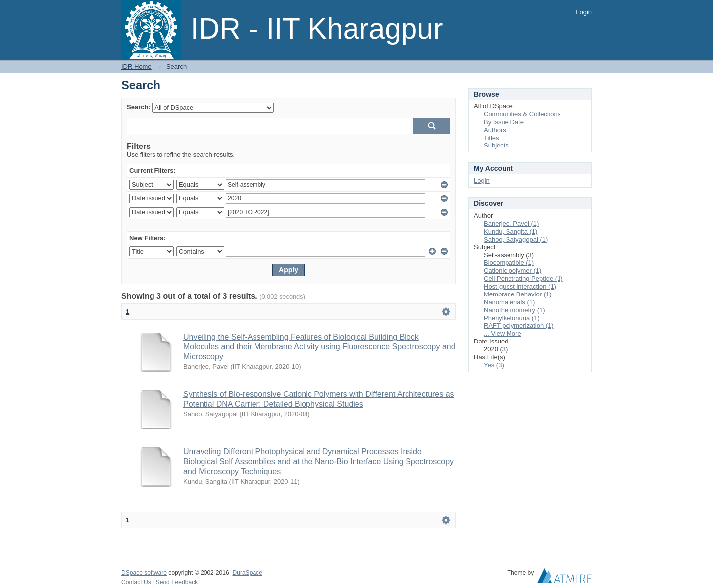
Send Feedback (177, 582)
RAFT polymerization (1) (519, 325)
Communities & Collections (522, 114)
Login (584, 12)
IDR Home (136, 67)
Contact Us (136, 582)
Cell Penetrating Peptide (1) (523, 278)
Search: (139, 107)
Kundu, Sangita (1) (510, 231)
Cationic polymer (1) (512, 270)
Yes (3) (494, 365)
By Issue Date (504, 122)
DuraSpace (247, 573)
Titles (491, 138)
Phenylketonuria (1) (512, 318)
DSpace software (144, 573)
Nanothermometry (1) (514, 310)
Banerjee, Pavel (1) (511, 223)
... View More (503, 333)
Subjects (496, 145)
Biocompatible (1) (509, 263)
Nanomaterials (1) (509, 302)
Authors (495, 130)
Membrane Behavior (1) (518, 294)
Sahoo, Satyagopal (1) (516, 239)
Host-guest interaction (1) (520, 286)
